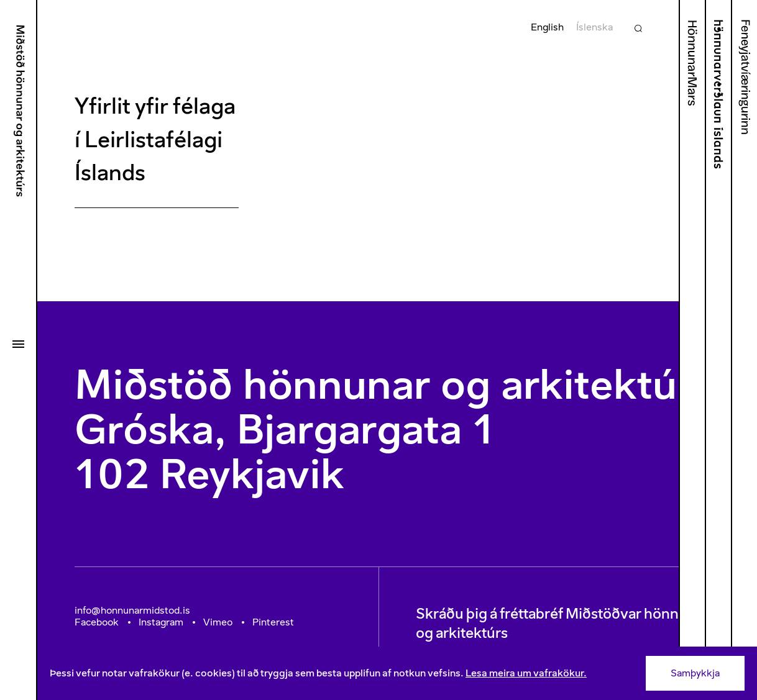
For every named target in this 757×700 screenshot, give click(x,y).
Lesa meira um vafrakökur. (526, 673)
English (547, 27)
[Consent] (397, 673)
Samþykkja (695, 673)
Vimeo (218, 622)
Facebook (97, 622)
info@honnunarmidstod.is (132, 610)
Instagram (161, 622)
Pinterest (273, 622)
